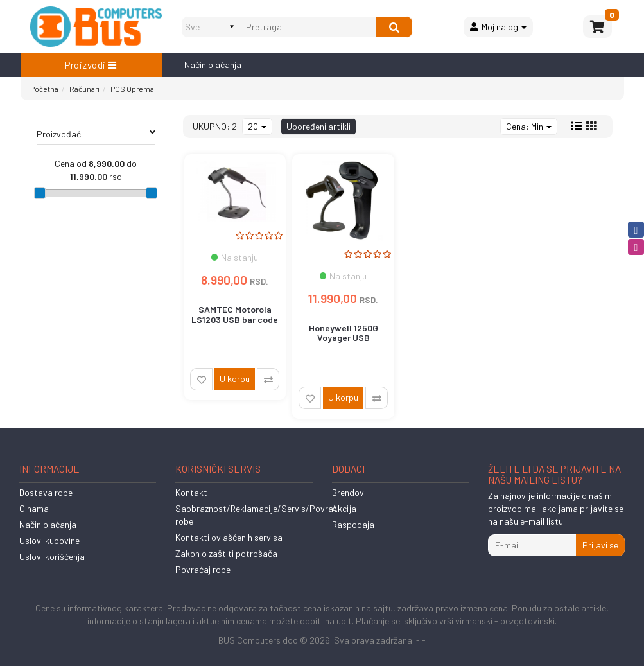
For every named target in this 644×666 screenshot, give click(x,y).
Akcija (344, 508)
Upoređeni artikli (318, 126)
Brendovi (349, 492)
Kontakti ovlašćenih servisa (229, 537)
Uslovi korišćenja (52, 556)
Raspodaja (353, 524)
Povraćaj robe (203, 569)
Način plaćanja (213, 65)
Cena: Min (529, 126)
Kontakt (191, 492)
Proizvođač (96, 134)
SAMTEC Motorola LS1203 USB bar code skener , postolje (235, 319)
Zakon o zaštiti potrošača (226, 553)
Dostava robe (46, 492)
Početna (44, 89)
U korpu (235, 379)
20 (257, 126)
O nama (34, 508)
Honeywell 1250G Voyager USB (344, 333)
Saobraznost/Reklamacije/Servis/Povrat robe (256, 515)
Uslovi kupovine (49, 540)
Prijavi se (600, 545)
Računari (84, 89)
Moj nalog (498, 27)
